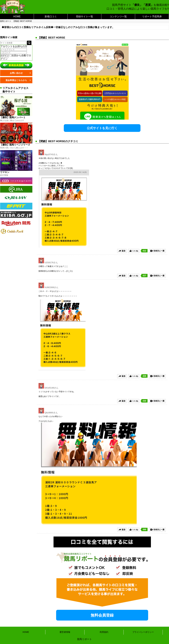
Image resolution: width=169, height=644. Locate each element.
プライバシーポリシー (143, 632)
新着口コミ (51, 16)
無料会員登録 (102, 615)
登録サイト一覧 (84, 16)
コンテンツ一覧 (118, 16)
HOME (17, 16)
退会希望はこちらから (16, 80)
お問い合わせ (16, 73)
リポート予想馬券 (152, 16)
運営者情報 (65, 632)
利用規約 (104, 632)
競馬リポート (6, 21)
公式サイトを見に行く (102, 128)
